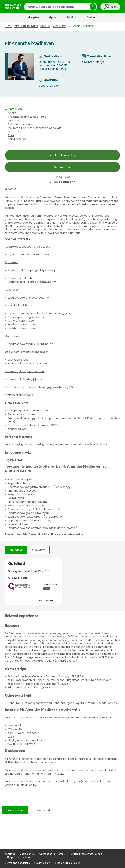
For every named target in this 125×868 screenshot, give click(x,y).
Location (13, 121)
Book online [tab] (15, 811)
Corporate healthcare (20, 857)
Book (11, 135)
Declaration (16, 132)
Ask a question (17, 139)
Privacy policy (42, 863)
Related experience (21, 124)
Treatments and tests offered (27, 117)
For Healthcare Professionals (86, 854)
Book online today (62, 155)
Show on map (47, 600)
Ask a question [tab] (43, 811)
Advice (91, 18)
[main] (62, 436)
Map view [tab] (38, 550)
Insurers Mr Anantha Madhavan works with (35, 128)
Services (72, 18)
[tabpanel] (62, 582)
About (12, 113)
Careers (61, 854)
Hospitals (34, 18)
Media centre (27, 854)
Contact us (46, 854)
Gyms (53, 18)
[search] (60, 7)
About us (10, 854)
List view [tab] (16, 550)
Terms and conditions (17, 863)
